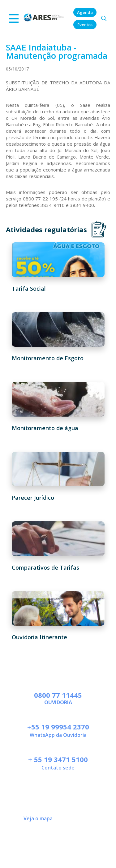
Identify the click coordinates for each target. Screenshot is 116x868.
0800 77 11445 (58, 695)
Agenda (85, 12)
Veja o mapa (38, 818)
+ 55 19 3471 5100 (58, 759)
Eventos (85, 25)
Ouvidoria (58, 702)
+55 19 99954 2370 (58, 727)
